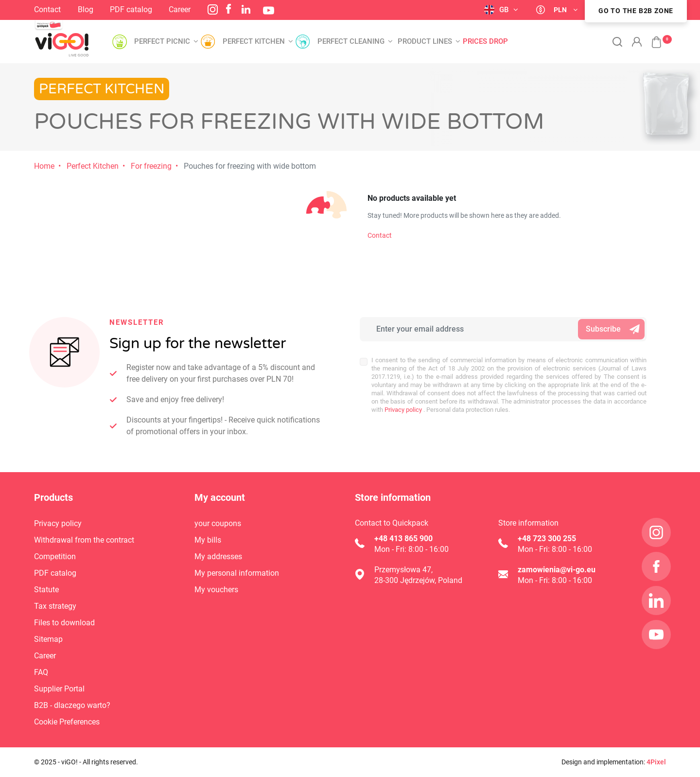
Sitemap (48, 639)
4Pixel (656, 762)
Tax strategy (55, 606)
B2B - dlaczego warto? (72, 705)
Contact (47, 9)
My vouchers (216, 590)
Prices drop (485, 42)
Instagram (213, 9)
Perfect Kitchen (93, 166)
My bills (208, 540)
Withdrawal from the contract (84, 540)
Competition (55, 556)
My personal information (237, 573)
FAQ (41, 672)
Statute (46, 590)
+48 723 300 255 (547, 539)
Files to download (64, 623)
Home (44, 166)
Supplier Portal (59, 689)
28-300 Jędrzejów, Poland (418, 580)
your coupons (218, 523)
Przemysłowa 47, (403, 570)
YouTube (269, 10)
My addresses (218, 556)
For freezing (151, 166)
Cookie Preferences (67, 722)
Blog (86, 9)
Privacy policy (402, 410)
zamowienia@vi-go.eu (557, 570)
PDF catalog (131, 9)
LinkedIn (246, 9)
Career (180, 9)
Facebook (228, 9)
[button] (651, 37)
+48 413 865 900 (403, 539)
